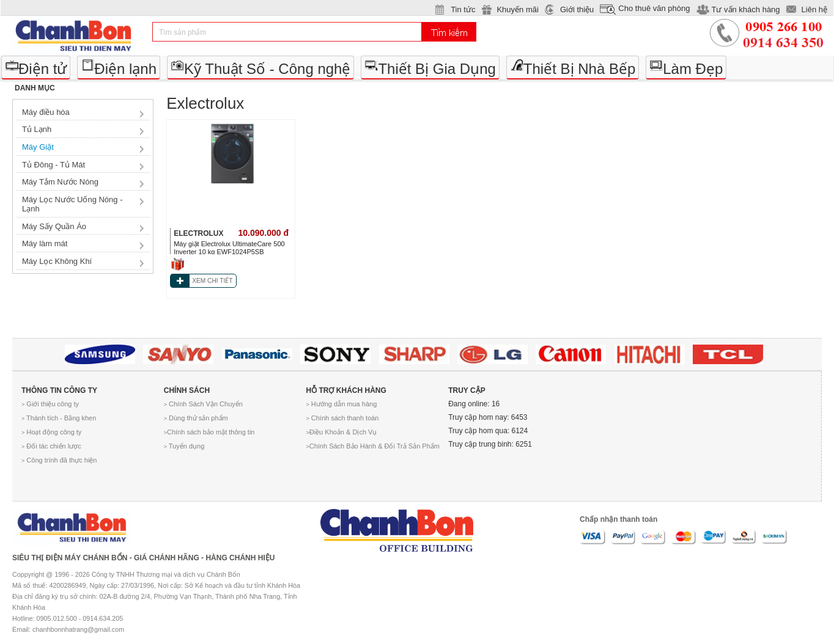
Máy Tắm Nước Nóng (60, 182)
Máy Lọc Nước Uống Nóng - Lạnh (72, 204)
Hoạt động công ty (51, 432)
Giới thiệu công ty (50, 404)
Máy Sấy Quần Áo (54, 226)
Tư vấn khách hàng (745, 9)
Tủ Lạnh (37, 129)
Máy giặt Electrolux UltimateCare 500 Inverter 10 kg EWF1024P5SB (229, 248)
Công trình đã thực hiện (59, 460)
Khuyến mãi (517, 9)
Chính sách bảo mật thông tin (209, 432)
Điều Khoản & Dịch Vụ (341, 432)
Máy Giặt (38, 147)
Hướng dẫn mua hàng (341, 404)
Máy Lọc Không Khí (57, 261)
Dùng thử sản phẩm (196, 418)
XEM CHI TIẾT (212, 281)
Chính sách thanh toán (342, 418)
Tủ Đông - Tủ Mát (54, 165)
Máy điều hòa (46, 112)
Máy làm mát (45, 243)
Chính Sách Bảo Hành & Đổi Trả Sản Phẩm (372, 446)
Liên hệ (814, 9)
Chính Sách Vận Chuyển (203, 404)
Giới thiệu (577, 9)
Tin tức (463, 9)
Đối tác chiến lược (51, 446)
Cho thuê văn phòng (654, 8)
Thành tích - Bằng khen (59, 418)
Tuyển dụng (184, 446)
